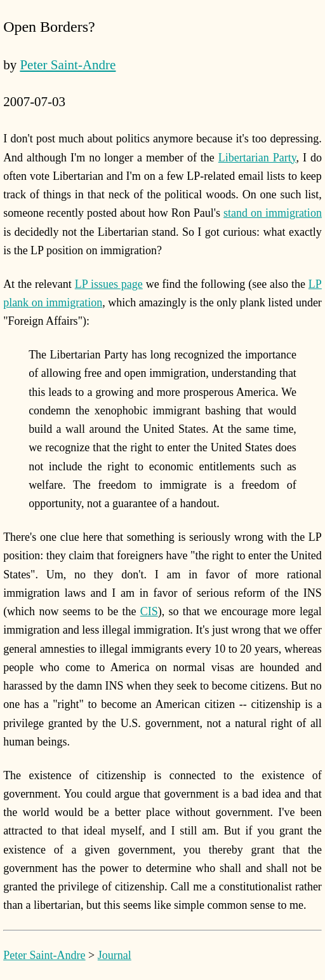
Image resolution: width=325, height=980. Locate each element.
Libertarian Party (257, 158)
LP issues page (109, 284)
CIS (149, 611)
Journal (115, 955)
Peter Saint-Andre (68, 65)
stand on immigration (273, 213)
